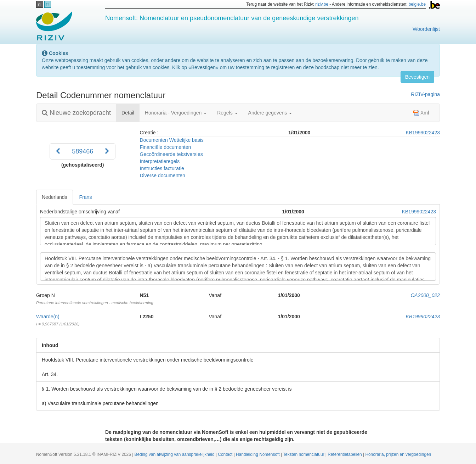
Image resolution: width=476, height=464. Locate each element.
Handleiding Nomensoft (258, 454)
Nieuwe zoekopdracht (76, 113)
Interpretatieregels (160, 161)
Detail (131, 112)
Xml (421, 113)
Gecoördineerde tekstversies (171, 154)
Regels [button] (227, 113)
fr (48, 4)
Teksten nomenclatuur (304, 454)
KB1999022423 (423, 133)
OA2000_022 (425, 295)
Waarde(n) (48, 317)
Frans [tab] (86, 197)
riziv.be (322, 4)
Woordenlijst (426, 29)
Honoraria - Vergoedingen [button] (176, 113)
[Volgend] (107, 151)
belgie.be (417, 4)
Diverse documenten (163, 175)
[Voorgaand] (58, 151)
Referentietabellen (345, 454)
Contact (226, 454)
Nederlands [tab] (55, 197)
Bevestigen (417, 77)
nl (40, 4)
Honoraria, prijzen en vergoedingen (398, 454)
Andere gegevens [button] (270, 113)
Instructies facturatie (162, 168)
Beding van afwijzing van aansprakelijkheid (175, 454)
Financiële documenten (166, 147)
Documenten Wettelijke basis (172, 140)
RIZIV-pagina (425, 94)
